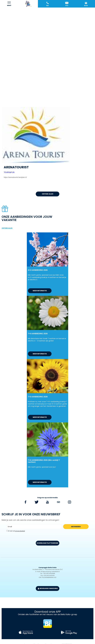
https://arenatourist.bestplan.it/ (15, 177)
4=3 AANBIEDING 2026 (38, 270)
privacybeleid (20, 531)
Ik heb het (17, 531)
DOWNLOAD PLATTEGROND (47, 543)
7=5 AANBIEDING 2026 (38, 397)
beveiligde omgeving (48, 588)
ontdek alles (48, 194)
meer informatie (40, 291)
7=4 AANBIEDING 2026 (38, 334)
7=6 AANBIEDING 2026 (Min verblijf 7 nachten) (44, 461)
